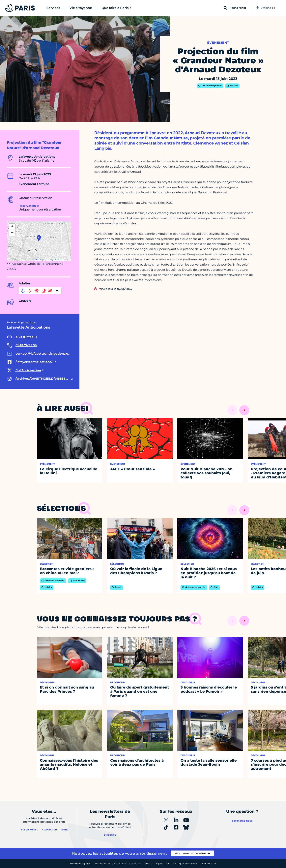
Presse (148, 864)
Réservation (27, 206)
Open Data (163, 864)
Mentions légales (80, 864)
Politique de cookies (185, 864)
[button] (39, 238)
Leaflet (39, 260)
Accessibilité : (118, 864)
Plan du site (209, 864)
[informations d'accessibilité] (40, 291)
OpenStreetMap (57, 260)
